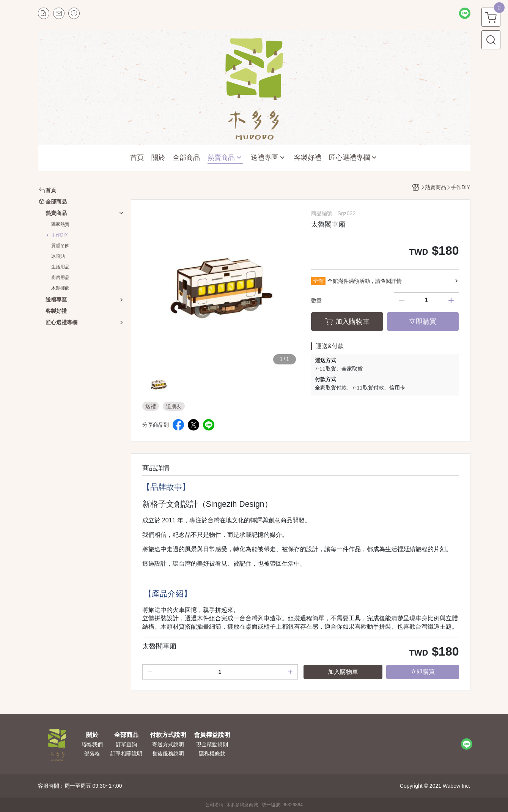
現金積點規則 (212, 744)
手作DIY (60, 235)
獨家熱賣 (60, 224)
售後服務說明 (168, 754)
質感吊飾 (60, 246)
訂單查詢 (126, 744)
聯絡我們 (92, 744)
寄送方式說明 (168, 744)
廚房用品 (60, 277)
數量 (316, 300)
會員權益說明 (212, 735)
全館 (318, 281)
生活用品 (60, 267)
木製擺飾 (60, 288)
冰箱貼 (58, 256)
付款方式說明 (168, 735)
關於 (92, 735)
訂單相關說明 (126, 754)
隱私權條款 (212, 754)
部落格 (92, 754)
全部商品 (126, 735)
